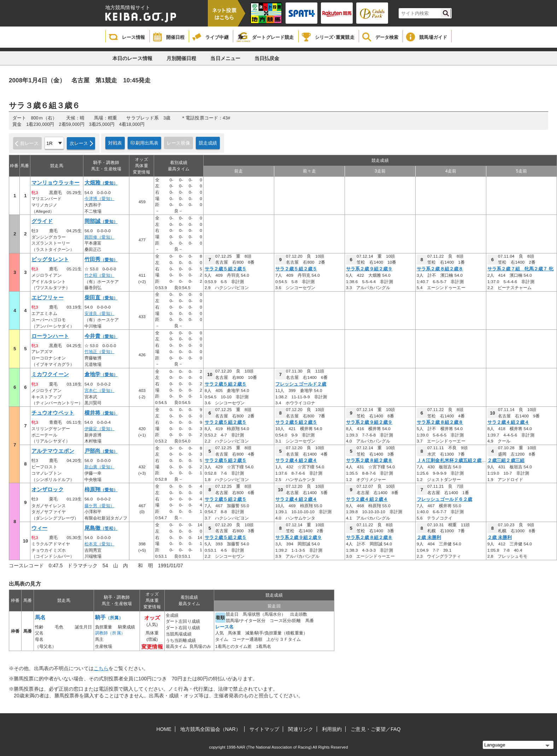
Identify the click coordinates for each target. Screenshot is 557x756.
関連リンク (301, 729)
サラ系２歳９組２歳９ (369, 269)
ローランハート (50, 336)
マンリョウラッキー (55, 183)
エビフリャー (48, 298)
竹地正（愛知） (99, 352)
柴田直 (101, 298)
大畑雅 (101, 183)
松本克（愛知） (99, 544)
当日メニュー (225, 58)
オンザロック (48, 490)
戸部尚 (101, 451)
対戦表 (115, 143)
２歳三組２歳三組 (506, 461)
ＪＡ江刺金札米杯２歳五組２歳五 (452, 461)
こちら (101, 668)
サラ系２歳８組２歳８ (440, 269)
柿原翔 (101, 490)
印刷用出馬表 (144, 143)
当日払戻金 (267, 58)
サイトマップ (265, 729)
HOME (164, 729)
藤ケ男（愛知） (99, 506)
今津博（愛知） (99, 199)
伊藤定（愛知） (99, 429)
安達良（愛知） (99, 313)
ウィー (39, 528)
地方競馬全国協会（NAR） (210, 729)
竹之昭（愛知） (99, 275)
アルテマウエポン (53, 451)
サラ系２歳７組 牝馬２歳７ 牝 (520, 269)
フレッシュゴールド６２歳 (444, 499)
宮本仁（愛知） (99, 391)
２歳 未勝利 (429, 538)
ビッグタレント (50, 259)
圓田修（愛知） (99, 237)
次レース (79, 143)
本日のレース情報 (132, 58)
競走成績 (208, 143)
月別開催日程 (181, 58)
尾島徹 (101, 528)
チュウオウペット (53, 413)
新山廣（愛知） (99, 467)
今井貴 (101, 336)
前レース (30, 143)
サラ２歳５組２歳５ (225, 269)
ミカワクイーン (50, 374)
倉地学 (101, 374)
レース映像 (178, 143)
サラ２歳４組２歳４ (508, 422)
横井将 (101, 413)
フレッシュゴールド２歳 (301, 384)
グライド (42, 221)
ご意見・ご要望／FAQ (376, 729)
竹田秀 (101, 259)
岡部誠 (101, 221)
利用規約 (332, 729)
